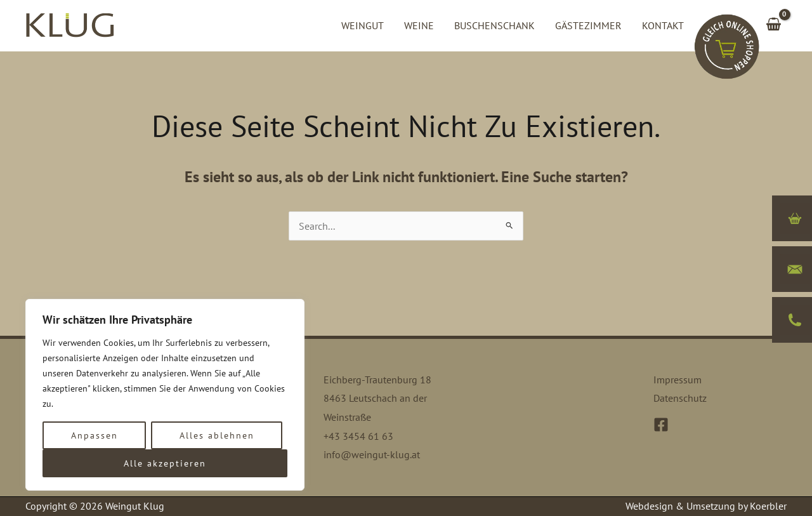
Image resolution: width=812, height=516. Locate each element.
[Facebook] (661, 425)
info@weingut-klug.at (372, 454)
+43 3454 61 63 (358, 436)
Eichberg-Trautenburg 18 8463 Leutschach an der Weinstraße (377, 398)
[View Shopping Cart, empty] (773, 25)
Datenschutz (680, 398)
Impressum (678, 380)
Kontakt (663, 25)
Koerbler (768, 506)
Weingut (363, 25)
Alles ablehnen (217, 435)
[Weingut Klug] (70, 24)
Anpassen (95, 435)
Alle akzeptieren (165, 463)
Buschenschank (494, 25)
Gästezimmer (588, 25)
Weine (419, 25)
